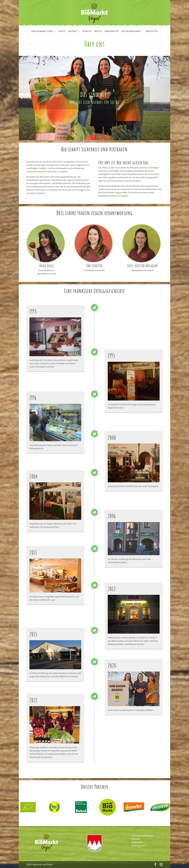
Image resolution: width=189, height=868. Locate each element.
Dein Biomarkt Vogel (42, 31)
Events (62, 31)
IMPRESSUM (137, 842)
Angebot (73, 31)
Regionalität (112, 31)
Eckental (33, 172)
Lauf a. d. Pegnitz (59, 172)
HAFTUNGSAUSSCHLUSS (142, 836)
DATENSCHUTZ (138, 846)
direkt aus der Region (118, 196)
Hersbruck (42, 172)
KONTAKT (136, 839)
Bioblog (87, 31)
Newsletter (152, 31)
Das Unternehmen (131, 31)
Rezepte (98, 31)
